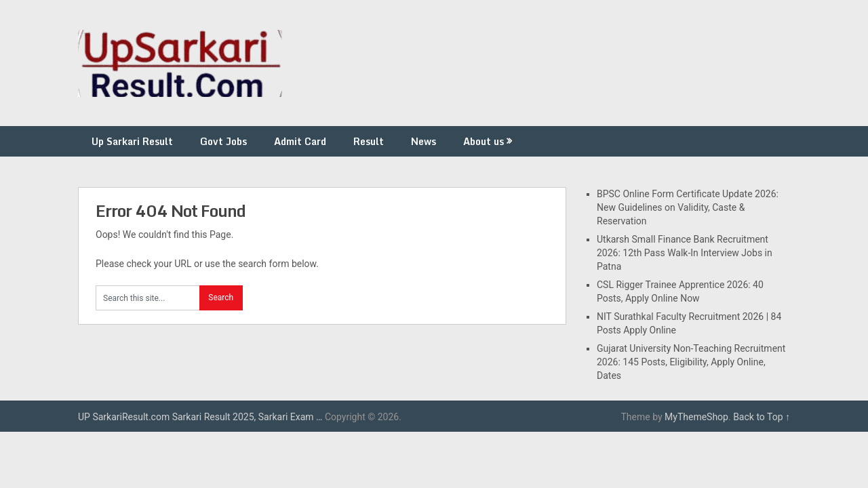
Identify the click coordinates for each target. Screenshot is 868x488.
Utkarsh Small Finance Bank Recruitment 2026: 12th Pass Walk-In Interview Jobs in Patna (685, 253)
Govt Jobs (223, 141)
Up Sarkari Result (132, 141)
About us (484, 141)
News (423, 141)
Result (369, 141)
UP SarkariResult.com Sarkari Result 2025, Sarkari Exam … (200, 417)
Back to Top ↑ (762, 417)
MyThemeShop (696, 417)
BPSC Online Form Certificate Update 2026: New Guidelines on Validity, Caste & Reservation (688, 207)
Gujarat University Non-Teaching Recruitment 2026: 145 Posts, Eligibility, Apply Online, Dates (691, 362)
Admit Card (300, 141)
